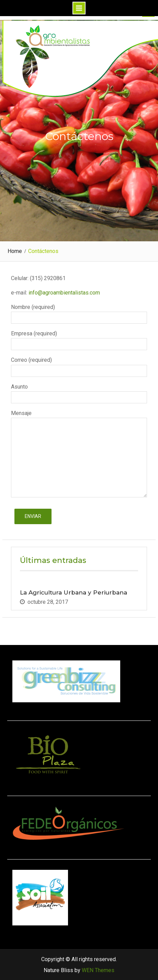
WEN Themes (98, 970)
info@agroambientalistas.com (64, 293)
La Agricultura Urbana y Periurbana (74, 592)
